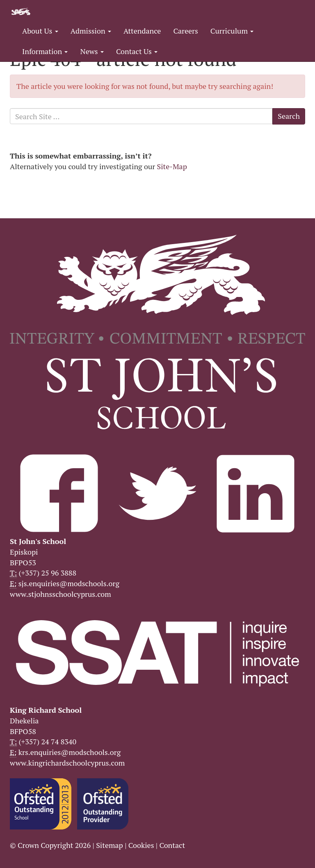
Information (45, 51)
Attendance (142, 31)
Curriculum (232, 31)
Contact (172, 845)
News (92, 51)
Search (289, 116)
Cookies (141, 845)
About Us (40, 31)
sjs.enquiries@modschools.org (69, 583)
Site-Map (172, 166)
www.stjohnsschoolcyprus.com (60, 594)
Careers (185, 31)
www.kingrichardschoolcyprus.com (67, 763)
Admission (91, 31)
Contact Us (137, 51)
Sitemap (110, 845)
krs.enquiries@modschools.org (70, 752)
